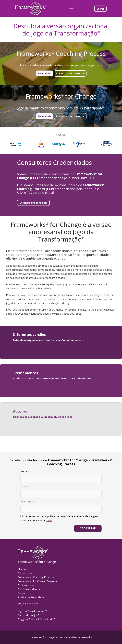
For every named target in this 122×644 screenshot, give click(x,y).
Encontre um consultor (70, 73)
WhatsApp (27, 501)
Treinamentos (26, 373)
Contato (23, 593)
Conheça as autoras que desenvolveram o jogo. (43, 417)
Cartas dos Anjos (29, 615)
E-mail (25, 486)
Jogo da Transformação (32, 611)
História (23, 569)
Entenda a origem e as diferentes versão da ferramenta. (49, 340)
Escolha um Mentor (29, 589)
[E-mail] (61, 494)
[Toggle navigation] (71, 9)
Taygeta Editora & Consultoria (36, 619)
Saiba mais (44, 73)
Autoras (20, 411)
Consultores (25, 573)
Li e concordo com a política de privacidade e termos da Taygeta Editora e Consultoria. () (59, 518)
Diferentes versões (29, 335)
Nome (25, 471)
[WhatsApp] (61, 509)
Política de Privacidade (31, 597)
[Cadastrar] (88, 528)
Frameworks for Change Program (37, 581)
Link (49, 520)
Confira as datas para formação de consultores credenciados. (52, 378)
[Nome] (61, 479)
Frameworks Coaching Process (36, 577)
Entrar (100, 9)
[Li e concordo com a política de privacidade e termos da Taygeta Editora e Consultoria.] (22, 516)
